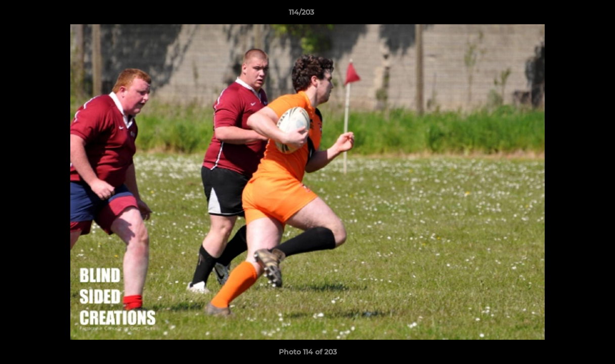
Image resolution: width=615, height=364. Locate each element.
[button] (573, 15)
